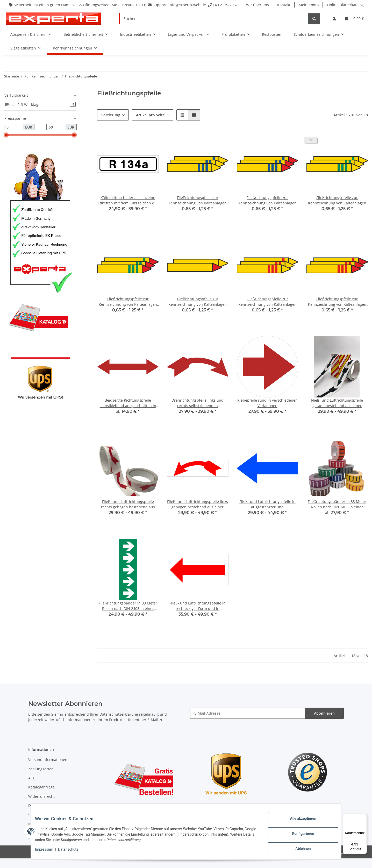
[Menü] (364, 817)
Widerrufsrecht (41, 806)
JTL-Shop (345, 861)
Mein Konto (309, 5)
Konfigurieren (299, 836)
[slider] (6, 145)
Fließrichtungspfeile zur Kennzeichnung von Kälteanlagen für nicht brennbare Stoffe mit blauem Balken (198, 210)
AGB (32, 788)
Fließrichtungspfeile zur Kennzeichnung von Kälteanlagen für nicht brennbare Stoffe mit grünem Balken (337, 210)
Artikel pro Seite (150, 124)
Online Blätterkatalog (265, 14)
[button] (334, 28)
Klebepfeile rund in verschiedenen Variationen (267, 412)
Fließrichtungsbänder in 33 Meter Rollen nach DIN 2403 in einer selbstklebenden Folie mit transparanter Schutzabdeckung (337, 514)
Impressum (48, 852)
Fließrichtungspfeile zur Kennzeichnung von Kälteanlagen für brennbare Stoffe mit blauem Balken (267, 210)
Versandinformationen (48, 769)
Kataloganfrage (41, 797)
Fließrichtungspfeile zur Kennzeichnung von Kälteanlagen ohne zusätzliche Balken (198, 311)
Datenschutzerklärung (119, 724)
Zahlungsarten (41, 778)
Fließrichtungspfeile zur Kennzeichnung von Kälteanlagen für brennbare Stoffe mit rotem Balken (337, 311)
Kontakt (284, 5)
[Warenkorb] (354, 28)
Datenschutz (72, 852)
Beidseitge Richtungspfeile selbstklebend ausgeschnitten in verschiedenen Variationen (128, 413)
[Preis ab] (14, 137)
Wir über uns (258, 5)
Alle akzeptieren (299, 823)
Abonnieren (324, 723)
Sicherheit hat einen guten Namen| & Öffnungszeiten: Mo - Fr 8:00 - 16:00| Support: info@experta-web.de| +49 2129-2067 (120, 8)
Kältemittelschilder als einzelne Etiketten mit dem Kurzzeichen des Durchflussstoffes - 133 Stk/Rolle (128, 210)
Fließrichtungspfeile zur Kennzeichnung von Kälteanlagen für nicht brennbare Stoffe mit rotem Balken (267, 311)
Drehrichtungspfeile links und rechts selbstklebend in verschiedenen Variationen (198, 413)
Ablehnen (299, 850)
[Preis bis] (56, 137)
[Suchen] (214, 28)
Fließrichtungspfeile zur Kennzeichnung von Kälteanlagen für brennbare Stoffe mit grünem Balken (128, 311)
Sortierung (111, 124)
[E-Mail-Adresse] (248, 723)
